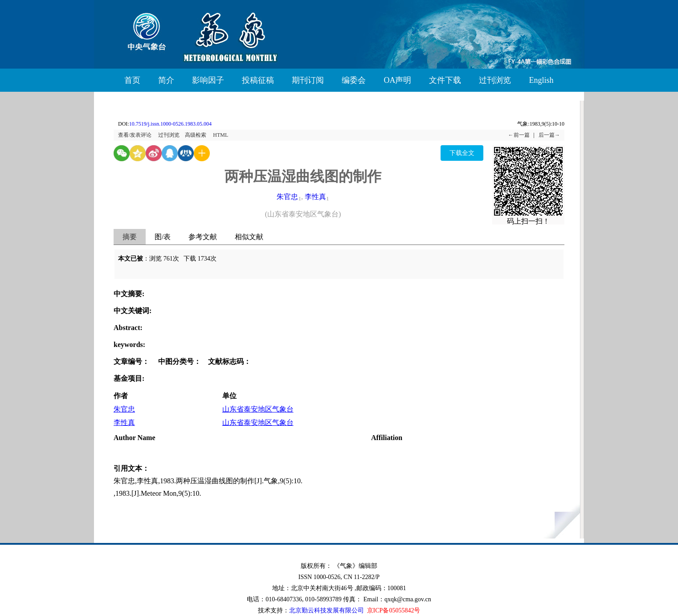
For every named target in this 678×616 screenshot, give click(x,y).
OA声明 (397, 80)
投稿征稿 (258, 80)
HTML (221, 135)
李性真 (315, 197)
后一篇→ (549, 135)
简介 (166, 80)
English (541, 80)
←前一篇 (519, 135)
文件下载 (445, 80)
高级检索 (196, 135)
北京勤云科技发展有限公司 (327, 610)
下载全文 (462, 153)
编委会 (354, 80)
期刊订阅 (308, 80)
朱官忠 (287, 197)
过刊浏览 (495, 80)
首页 (132, 80)
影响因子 (208, 80)
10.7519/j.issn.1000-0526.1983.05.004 (170, 124)
